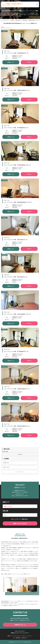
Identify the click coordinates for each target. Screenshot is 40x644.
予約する (29, 62)
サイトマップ (17, 636)
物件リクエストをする (20, 523)
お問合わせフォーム (20, 625)
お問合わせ (24, 638)
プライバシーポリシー (27, 636)
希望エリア (6, 502)
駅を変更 (20, 454)
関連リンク (10, 636)
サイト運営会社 (17, 638)
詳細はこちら (11, 62)
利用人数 (5, 511)
